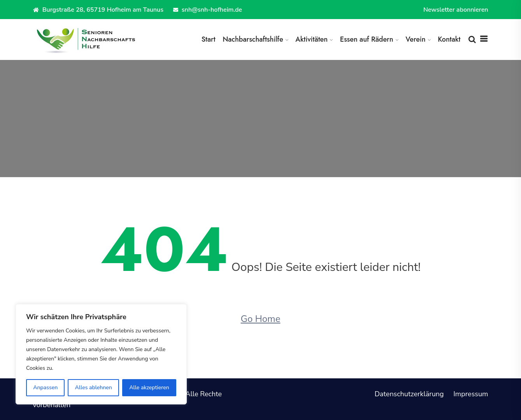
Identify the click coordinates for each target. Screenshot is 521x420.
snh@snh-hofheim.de (208, 10)
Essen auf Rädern (367, 39)
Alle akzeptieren (149, 387)
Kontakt (449, 39)
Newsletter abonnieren (456, 10)
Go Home (261, 319)
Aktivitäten (311, 39)
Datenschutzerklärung (409, 394)
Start (209, 39)
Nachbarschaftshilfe (253, 39)
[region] (101, 354)
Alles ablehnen (94, 387)
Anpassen (45, 387)
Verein (415, 39)
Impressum (471, 394)
